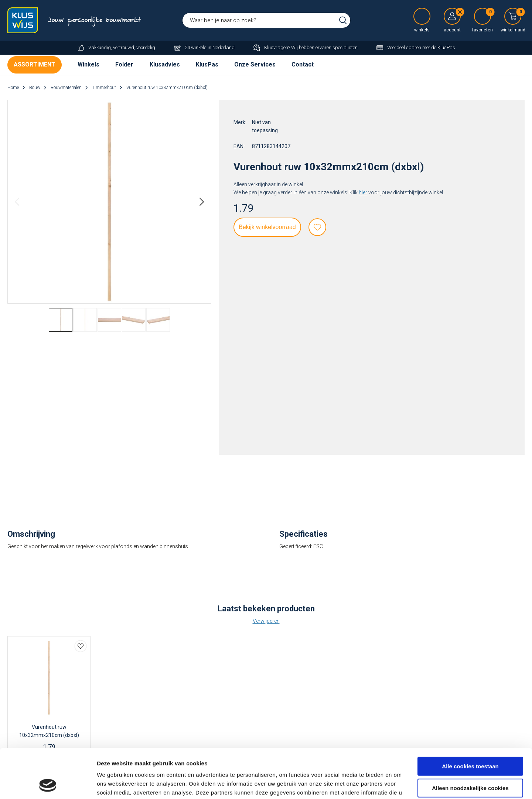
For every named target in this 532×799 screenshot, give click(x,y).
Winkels (88, 64)
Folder (124, 64)
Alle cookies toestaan (470, 720)
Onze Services (255, 64)
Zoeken (343, 20)
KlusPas (207, 64)
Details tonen (114, 784)
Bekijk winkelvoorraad (267, 227)
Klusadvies (165, 64)
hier (363, 192)
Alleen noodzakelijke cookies (470, 742)
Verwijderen (266, 621)
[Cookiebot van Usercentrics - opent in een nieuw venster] (48, 785)
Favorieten (317, 227)
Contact (303, 64)
